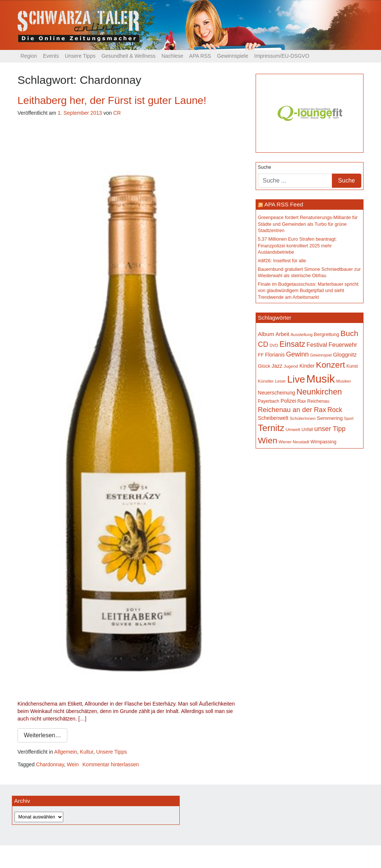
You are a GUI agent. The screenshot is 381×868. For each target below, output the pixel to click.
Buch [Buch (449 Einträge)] (349, 333)
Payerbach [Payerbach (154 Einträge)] (268, 401)
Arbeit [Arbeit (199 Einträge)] (282, 334)
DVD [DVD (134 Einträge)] (274, 345)
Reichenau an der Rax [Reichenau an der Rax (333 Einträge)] (292, 410)
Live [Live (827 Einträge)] (296, 379)
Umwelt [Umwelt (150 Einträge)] (293, 430)
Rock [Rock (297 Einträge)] (335, 410)
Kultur (87, 752)
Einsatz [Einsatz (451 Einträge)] (292, 344)
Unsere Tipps (80, 56)
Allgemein (66, 752)
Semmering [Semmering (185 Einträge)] (330, 418)
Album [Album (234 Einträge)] (266, 334)
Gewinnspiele (233, 56)
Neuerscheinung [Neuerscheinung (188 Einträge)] (276, 393)
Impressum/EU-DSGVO (282, 56)
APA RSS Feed (284, 204)
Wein (73, 764)
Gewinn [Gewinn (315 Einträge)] (297, 354)
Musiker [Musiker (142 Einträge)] (343, 381)
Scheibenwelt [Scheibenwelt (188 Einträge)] (273, 418)
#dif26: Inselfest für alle (282, 261)
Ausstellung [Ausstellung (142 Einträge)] (302, 335)
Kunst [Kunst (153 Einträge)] (352, 366)
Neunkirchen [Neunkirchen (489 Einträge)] (319, 392)
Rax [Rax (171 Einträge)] (302, 401)
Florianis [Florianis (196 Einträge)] (275, 355)
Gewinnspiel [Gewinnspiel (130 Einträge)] (321, 355)
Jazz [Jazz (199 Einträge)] (277, 366)
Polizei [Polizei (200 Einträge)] (288, 401)
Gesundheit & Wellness (129, 56)
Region (29, 56)
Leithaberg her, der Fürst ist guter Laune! (112, 100)
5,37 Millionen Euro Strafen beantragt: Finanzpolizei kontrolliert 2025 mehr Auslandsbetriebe (297, 246)
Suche (265, 167)
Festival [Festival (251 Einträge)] (317, 345)
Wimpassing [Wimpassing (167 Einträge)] (323, 442)
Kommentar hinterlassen (111, 764)
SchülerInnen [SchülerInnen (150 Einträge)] (302, 418)
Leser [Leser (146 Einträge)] (280, 381)
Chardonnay (50, 764)
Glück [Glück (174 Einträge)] (264, 366)
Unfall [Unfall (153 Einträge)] (307, 430)
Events (51, 56)
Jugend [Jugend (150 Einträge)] (291, 366)
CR (117, 113)
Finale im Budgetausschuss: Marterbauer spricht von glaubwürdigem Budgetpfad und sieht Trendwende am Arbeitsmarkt (308, 291)
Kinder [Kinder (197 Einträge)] (307, 366)
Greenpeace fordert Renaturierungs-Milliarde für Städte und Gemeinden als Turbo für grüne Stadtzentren (308, 224)
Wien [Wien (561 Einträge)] (268, 440)
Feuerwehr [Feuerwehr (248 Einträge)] (343, 345)
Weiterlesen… (42, 735)
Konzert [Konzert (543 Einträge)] (330, 365)
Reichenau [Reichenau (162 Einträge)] (318, 401)
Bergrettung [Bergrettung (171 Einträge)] (327, 334)
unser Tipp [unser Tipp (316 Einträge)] (330, 429)
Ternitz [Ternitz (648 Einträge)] (271, 428)
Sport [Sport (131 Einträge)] (349, 418)
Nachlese (172, 56)
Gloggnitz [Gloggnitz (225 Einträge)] (345, 354)
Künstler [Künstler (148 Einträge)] (266, 381)
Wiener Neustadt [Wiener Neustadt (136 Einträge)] (294, 442)
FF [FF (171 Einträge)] (261, 355)
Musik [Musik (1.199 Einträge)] (321, 379)
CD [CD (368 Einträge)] (263, 344)
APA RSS (200, 56)
